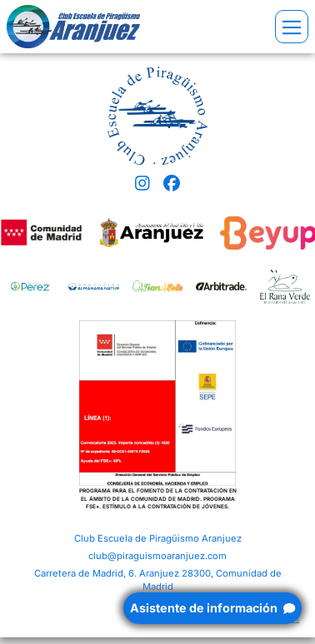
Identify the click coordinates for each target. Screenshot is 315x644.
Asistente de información (212, 608)
